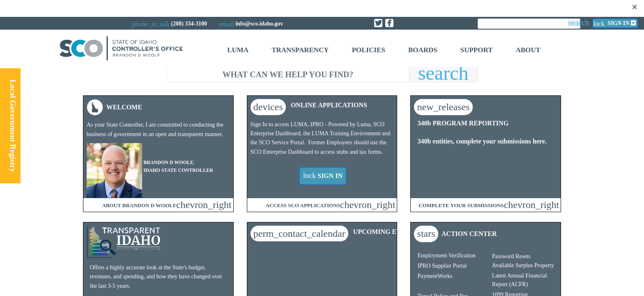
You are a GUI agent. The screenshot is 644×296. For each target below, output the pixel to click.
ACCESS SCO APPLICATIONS (303, 205)
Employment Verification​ (446, 256)
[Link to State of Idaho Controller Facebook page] (389, 23)
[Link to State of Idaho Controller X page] (378, 23)
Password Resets (511, 256)
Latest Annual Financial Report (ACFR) (520, 280)
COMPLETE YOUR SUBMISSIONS (461, 205)
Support (477, 50)
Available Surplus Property (523, 265)
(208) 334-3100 (189, 24)
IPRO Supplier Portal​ (442, 266)
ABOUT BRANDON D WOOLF (139, 205)
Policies (369, 50)
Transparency (300, 50)
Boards (423, 50)
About (528, 50)
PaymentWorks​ (435, 276)
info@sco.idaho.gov (259, 24)
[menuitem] (238, 51)
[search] (288, 73)
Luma (238, 50)
